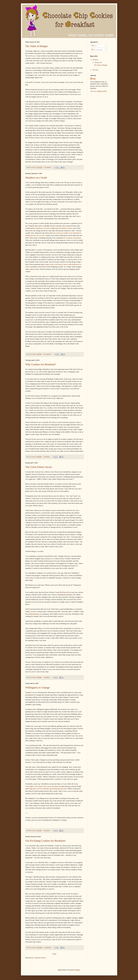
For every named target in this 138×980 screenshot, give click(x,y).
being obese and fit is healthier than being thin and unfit (48, 789)
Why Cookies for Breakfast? (41, 364)
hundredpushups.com (35, 614)
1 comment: (47, 457)
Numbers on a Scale (36, 178)
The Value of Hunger (37, 46)
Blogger (77, 970)
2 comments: (48, 167)
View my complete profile (99, 91)
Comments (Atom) (40, 958)
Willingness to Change (38, 688)
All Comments (97, 50)
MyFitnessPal (65, 592)
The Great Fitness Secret (39, 467)
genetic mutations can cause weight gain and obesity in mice (51, 228)
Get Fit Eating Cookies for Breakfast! (46, 841)
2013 (94, 70)
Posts (94, 46)
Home (54, 954)
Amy (94, 79)
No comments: (47, 354)
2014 (94, 60)
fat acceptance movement (72, 238)
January (97, 62)
